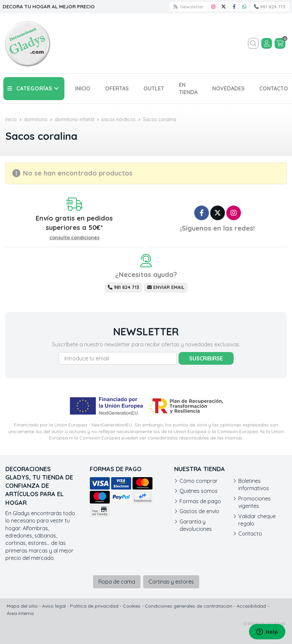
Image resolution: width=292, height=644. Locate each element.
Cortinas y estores (171, 582)
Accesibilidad (251, 606)
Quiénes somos (199, 491)
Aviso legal (54, 606)
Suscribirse (206, 358)
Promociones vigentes (254, 502)
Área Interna (20, 613)
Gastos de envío (199, 511)
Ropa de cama (117, 582)
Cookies (132, 606)
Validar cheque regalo (257, 520)
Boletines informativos (254, 485)
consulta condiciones (74, 238)
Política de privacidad (94, 606)
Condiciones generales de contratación (189, 606)
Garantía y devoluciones (196, 525)
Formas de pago (200, 501)
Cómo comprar (199, 481)
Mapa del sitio (22, 606)
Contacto (250, 534)
